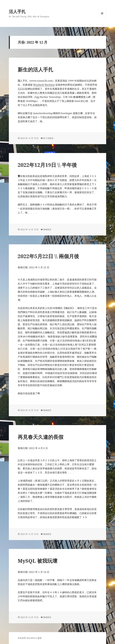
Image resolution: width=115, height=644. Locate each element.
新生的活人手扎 (35, 69)
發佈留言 (47, 229)
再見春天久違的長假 (41, 437)
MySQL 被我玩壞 (38, 561)
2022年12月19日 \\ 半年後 (47, 165)
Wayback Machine (44, 85)
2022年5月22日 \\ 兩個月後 (48, 256)
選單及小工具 (102, 17)
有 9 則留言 (48, 138)
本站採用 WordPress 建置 (30, 638)
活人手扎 (17, 11)
